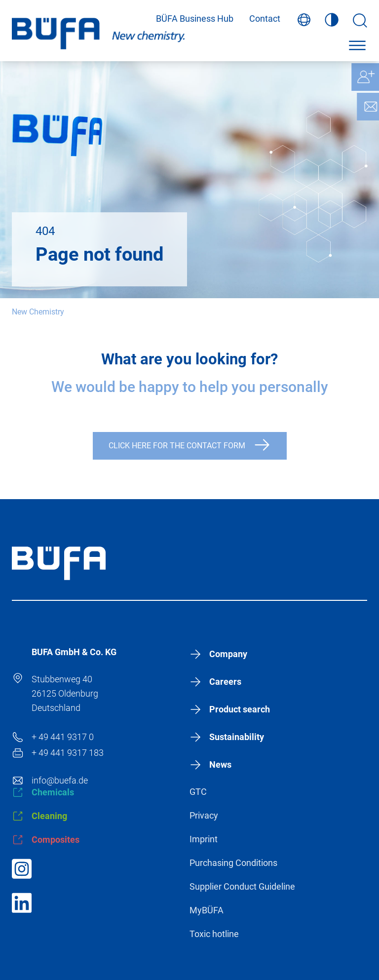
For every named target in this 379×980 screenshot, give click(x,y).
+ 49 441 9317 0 (63, 737)
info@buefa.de (60, 780)
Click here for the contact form (177, 446)
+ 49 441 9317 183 (68, 753)
